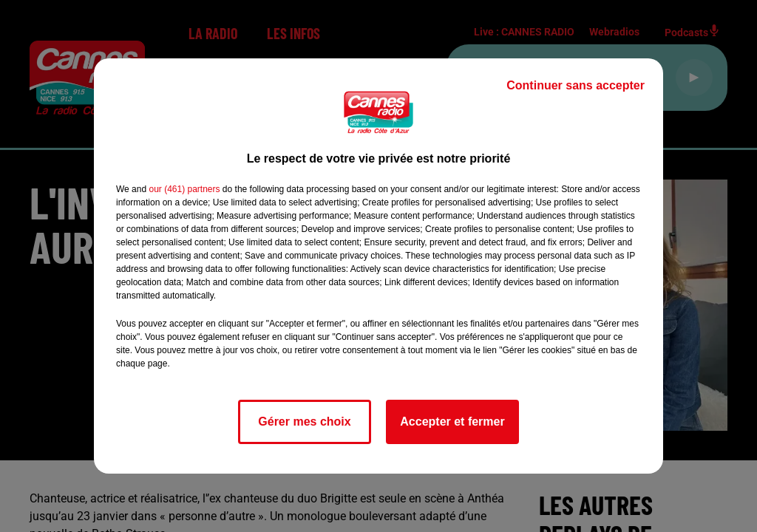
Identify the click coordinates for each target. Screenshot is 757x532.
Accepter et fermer (452, 422)
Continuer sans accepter (576, 85)
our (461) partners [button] (184, 189)
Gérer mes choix (304, 422)
